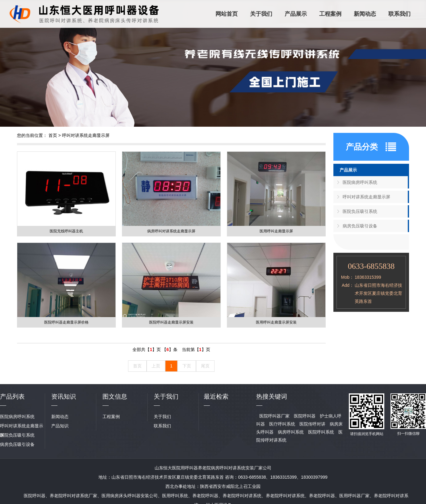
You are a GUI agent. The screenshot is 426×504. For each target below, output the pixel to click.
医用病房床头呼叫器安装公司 (130, 496)
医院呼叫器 (305, 416)
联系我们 (399, 14)
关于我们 (261, 14)
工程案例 (330, 14)
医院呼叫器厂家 (274, 416)
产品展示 (296, 14)
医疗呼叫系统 (282, 424)
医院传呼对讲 (312, 424)
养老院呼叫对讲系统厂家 (73, 496)
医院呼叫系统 (321, 432)
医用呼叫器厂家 (354, 496)
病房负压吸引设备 (360, 226)
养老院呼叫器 (205, 496)
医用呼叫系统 (175, 496)
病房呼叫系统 (291, 432)
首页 (53, 135)
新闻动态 (365, 14)
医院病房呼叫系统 (360, 182)
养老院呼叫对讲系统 (242, 496)
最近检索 (216, 396)
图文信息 (115, 396)
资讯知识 (64, 396)
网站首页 (227, 14)
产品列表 (12, 396)
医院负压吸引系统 (360, 211)
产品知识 (60, 426)
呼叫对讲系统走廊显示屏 (86, 135)
